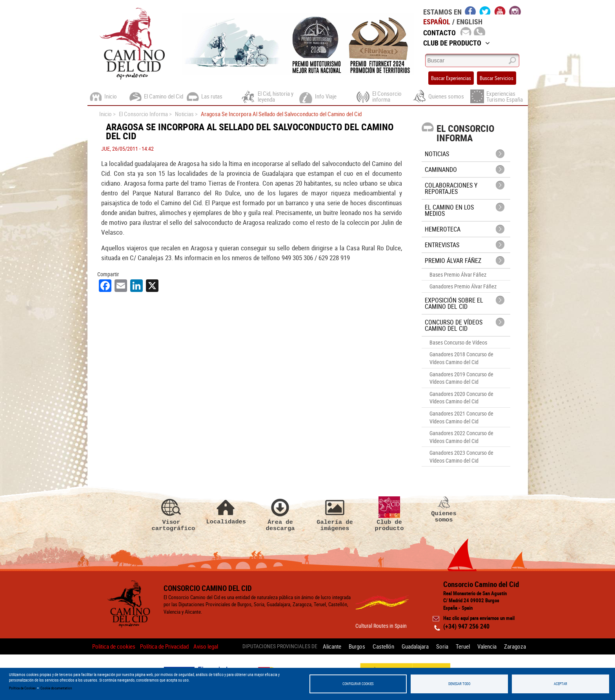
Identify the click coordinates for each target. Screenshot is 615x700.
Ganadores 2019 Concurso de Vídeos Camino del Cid (461, 378)
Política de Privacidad (164, 646)
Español (437, 22)
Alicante (332, 646)
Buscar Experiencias (451, 78)
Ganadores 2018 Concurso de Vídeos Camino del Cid (461, 358)
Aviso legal (206, 646)
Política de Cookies (22, 688)
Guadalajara (415, 646)
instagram (515, 10)
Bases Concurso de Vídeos (458, 342)
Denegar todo (459, 684)
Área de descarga (280, 514)
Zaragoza (515, 646)
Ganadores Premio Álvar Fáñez (463, 286)
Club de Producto (457, 43)
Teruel (463, 646)
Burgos (357, 646)
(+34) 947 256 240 (466, 626)
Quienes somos (444, 510)
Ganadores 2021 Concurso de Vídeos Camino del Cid (461, 417)
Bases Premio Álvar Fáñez (458, 274)
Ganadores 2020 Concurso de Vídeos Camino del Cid (461, 398)
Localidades (226, 511)
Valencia (487, 646)
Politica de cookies (114, 646)
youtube (500, 10)
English (469, 22)
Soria (442, 646)
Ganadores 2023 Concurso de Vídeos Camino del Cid (461, 457)
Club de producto (389, 514)
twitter (485, 10)
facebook (470, 10)
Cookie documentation (56, 688)
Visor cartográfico (171, 514)
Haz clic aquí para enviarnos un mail (479, 618)
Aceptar (560, 684)
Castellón (383, 646)
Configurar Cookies (358, 684)
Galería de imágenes (335, 514)
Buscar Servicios (497, 78)
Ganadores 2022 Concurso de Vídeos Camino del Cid (461, 437)
